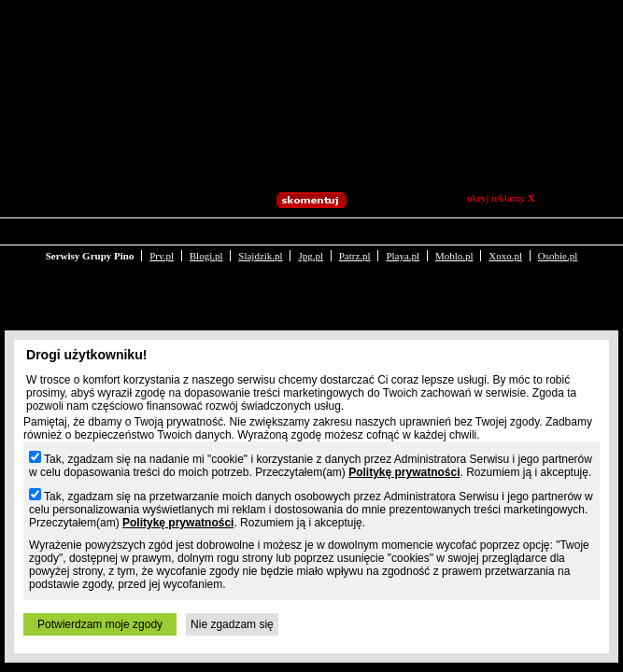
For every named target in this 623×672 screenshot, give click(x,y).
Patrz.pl (355, 241)
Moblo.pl (454, 241)
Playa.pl (403, 241)
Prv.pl (162, 241)
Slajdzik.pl (260, 241)
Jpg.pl (311, 241)
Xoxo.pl (505, 241)
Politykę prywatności (404, 472)
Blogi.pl (206, 241)
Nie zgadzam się (232, 624)
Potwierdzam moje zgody (100, 624)
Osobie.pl (558, 241)
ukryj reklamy (501, 198)
